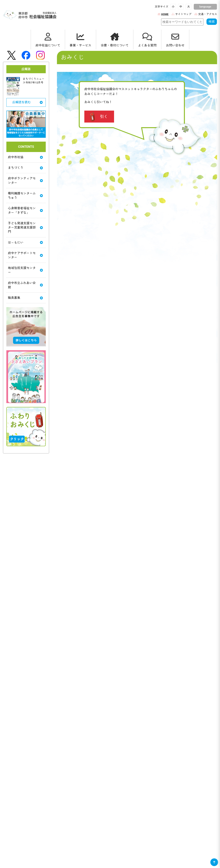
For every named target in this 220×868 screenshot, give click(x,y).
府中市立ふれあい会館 (25, 286)
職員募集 (25, 298)
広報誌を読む (27, 102)
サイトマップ (181, 14)
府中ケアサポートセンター (25, 256)
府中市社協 (25, 157)
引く (104, 117)
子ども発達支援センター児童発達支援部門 (25, 228)
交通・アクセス (206, 14)
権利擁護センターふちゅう (25, 196)
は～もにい (25, 243)
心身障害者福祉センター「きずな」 (25, 211)
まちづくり (25, 168)
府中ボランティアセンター (25, 181)
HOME (163, 14)
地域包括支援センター (25, 271)
